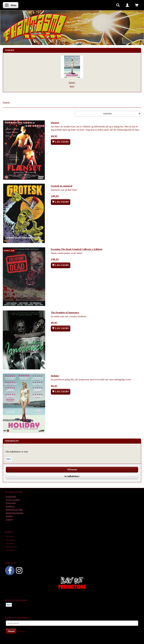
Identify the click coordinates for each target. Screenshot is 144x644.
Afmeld (22, 631)
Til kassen (72, 470)
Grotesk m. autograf (61, 186)
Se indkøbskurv (72, 476)
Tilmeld (11, 631)
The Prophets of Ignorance (65, 312)
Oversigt (9, 519)
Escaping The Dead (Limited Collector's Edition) (77, 249)
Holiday (72, 82)
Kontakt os (10, 506)
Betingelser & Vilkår (14, 509)
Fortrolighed (11, 496)
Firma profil (11, 503)
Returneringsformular (15, 513)
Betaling (9, 516)
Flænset (55, 123)
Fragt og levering (13, 500)
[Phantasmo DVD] (35, 28)
